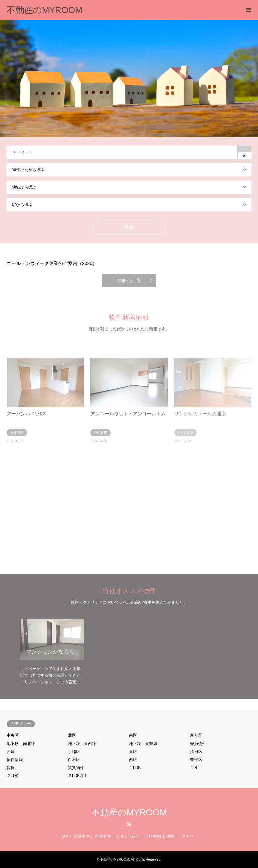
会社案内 (153, 836)
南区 (133, 735)
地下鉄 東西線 (82, 744)
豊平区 (196, 760)
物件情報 (15, 760)
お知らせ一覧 (129, 280)
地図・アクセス (180, 836)
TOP (64, 836)
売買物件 (198, 744)
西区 (133, 760)
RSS (129, 824)
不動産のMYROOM (129, 812)
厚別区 (196, 735)
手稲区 (74, 752)
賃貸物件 (76, 768)
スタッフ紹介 (128, 836)
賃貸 (11, 768)
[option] (129, 79)
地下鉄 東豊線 (143, 744)
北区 (72, 735)
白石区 (74, 760)
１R (194, 768)
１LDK (135, 768)
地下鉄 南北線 (21, 744)
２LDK (13, 776)
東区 (133, 752)
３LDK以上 (78, 776)
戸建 (11, 752)
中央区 (13, 735)
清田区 (196, 752)
